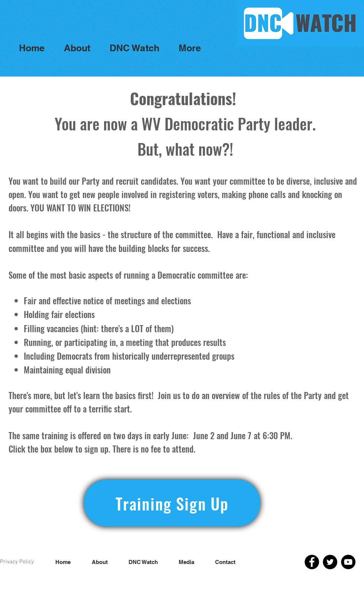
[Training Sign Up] (172, 503)
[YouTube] (348, 562)
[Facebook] (312, 562)
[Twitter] (330, 562)
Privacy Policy (17, 562)
